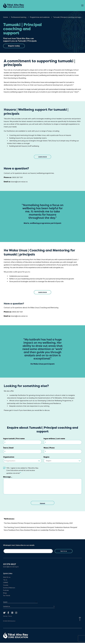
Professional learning (19, 17)
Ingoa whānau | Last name (54, 439)
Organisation (9, 458)
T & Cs (5, 581)
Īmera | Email (8, 449)
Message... (8, 478)
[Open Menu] (82, 6)
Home (5, 17)
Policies (10, 617)
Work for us (7, 578)
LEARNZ (6, 584)
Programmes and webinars (40, 17)
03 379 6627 (10, 566)
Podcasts (6, 592)
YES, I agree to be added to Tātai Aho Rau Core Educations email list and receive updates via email (22, 471)
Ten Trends (7, 597)
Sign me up (64, 552)
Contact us (7, 608)
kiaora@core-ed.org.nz (11, 568)
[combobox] (22, 461)
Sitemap (5, 617)
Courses (6, 586)
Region (46, 458)
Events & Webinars (9, 589)
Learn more (42, 157)
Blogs (5, 594)
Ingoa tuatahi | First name (14, 439)
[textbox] (22, 462)
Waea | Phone (49, 449)
